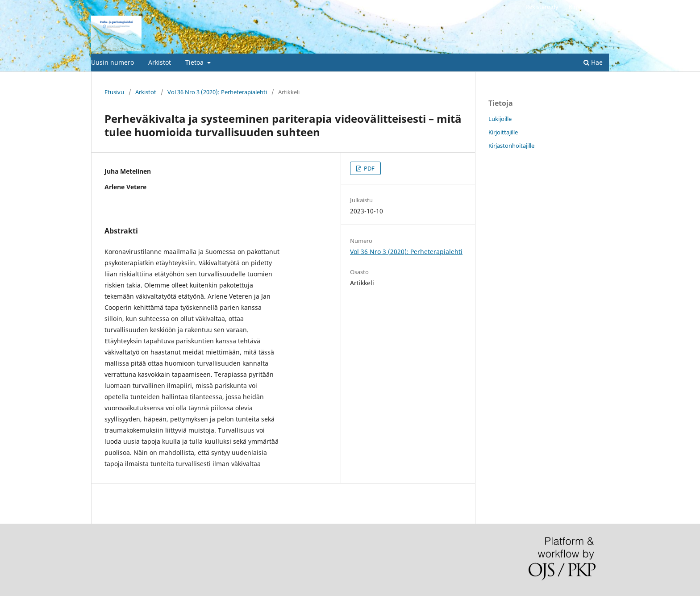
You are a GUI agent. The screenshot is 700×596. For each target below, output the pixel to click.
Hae (593, 62)
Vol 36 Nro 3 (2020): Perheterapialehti (217, 92)
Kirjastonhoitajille (511, 146)
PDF (369, 168)
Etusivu (114, 92)
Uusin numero (112, 62)
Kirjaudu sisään (589, 7)
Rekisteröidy (542, 7)
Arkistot (160, 62)
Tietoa (195, 62)
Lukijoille (500, 119)
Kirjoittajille (503, 132)
